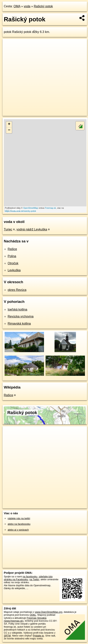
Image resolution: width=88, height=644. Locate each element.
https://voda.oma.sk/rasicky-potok (20, 211)
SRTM (7, 636)
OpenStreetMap (31, 208)
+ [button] (9, 124)
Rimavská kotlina (19, 324)
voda (27, 6)
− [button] (9, 130)
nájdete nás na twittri (19, 518)
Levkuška (14, 270)
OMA (17, 6)
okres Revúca (17, 290)
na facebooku (30, 577)
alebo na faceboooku (19, 524)
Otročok (13, 263)
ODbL (33, 615)
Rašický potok (43, 6)
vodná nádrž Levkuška (32, 229)
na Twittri (34, 579)
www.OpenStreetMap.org (49, 612)
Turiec (8, 229)
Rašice (12, 249)
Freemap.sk (50, 208)
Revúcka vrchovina (21, 316)
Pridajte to (38, 636)
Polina (12, 256)
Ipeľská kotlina (18, 309)
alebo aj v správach (18, 530)
